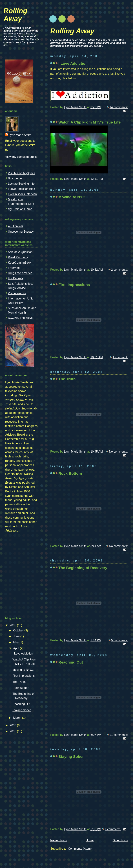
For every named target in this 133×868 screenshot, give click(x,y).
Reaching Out (71, 662)
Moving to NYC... (73, 197)
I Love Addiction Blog (22, 189)
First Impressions (74, 285)
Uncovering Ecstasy (21, 232)
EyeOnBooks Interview (23, 194)
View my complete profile (21, 157)
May (16, 642)
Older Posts (120, 840)
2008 (13, 625)
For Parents (15, 278)
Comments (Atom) (80, 849)
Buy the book (16, 178)
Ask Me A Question (20, 252)
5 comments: (119, 640)
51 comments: (119, 735)
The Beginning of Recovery (83, 568)
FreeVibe (14, 268)
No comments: (118, 451)
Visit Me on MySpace (22, 173)
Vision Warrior (17, 293)
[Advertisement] (16, 557)
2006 (13, 725)
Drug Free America (20, 273)
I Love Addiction (73, 63)
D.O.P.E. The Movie (21, 318)
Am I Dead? (16, 226)
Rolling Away (72, 31)
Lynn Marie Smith (20, 135)
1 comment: (120, 357)
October (19, 630)
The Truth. (67, 379)
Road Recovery (18, 257)
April (16, 648)
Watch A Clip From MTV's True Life (89, 122)
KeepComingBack (20, 263)
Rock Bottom (70, 473)
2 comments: (119, 270)
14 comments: (119, 107)
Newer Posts (58, 840)
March (18, 718)
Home (90, 840)
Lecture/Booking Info (21, 184)
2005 (13, 731)
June (17, 636)
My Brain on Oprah (20, 209)
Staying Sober (71, 756)
